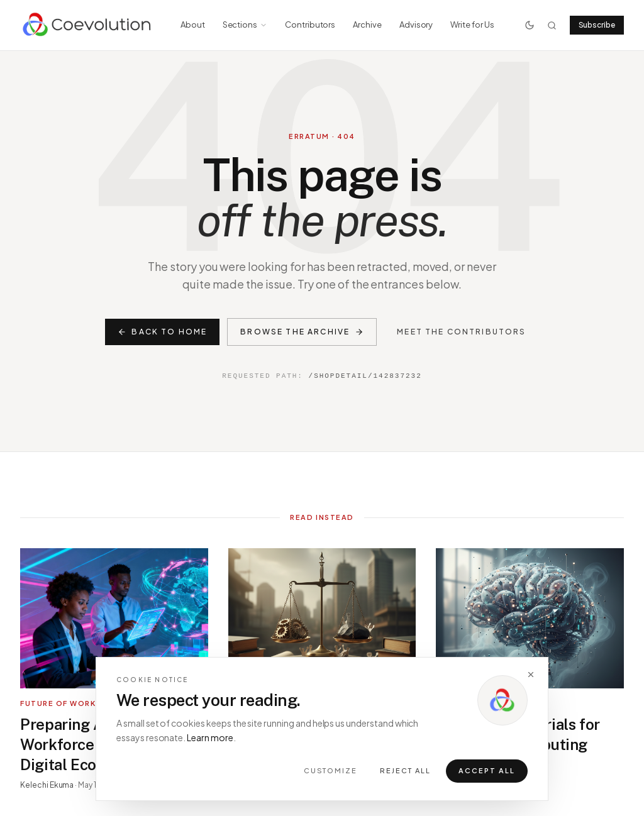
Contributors (310, 25)
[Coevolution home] (88, 25)
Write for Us (472, 25)
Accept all (487, 773)
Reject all (405, 773)
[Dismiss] (531, 676)
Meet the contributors (461, 332)
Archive (367, 25)
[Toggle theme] (530, 25)
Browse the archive (302, 332)
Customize (331, 773)
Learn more (210, 739)
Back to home (162, 332)
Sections (245, 25)
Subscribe (597, 25)
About (193, 25)
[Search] (552, 25)
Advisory (416, 25)
